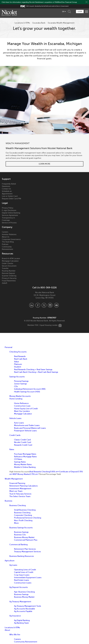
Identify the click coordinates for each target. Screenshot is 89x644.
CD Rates (18, 459)
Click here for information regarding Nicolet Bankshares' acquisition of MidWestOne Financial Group (39, 2)
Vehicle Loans (15, 418)
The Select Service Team (20, 496)
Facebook (38, 305)
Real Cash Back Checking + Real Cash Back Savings (36, 372)
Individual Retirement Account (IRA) (30, 389)
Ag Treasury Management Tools (27, 606)
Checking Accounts (18, 352)
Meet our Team (16, 491)
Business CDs (20, 535)
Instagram (50, 305)
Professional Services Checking (28, 518)
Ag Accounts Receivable (25, 609)
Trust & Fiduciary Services (20, 494)
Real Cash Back (21, 359)
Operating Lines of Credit (25, 570)
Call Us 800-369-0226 (44, 288)
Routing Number (9, 271)
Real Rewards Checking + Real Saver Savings (33, 370)
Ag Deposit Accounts (19, 587)
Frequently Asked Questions (9, 185)
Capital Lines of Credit (24, 572)
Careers (5, 232)
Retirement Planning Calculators (24, 486)
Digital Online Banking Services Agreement (11, 214)
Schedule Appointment (73, 11)
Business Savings (21, 532)
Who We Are (15, 635)
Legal (5, 203)
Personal (8, 347)
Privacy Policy (8, 208)
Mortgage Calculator (10, 261)
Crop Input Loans (22, 575)
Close (87, 2)
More (16, 523)
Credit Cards (15, 435)
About (7, 630)
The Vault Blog (8, 242)
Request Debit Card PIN (11, 199)
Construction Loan (22, 406)
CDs (16, 386)
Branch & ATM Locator (11, 258)
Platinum (18, 364)
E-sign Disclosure (9, 210)
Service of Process (9, 223)
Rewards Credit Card (23, 445)
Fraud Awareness (9, 281)
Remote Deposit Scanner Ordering (9, 275)
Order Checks (8, 263)
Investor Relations (9, 234)
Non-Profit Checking (23, 521)
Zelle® (5, 283)
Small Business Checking (25, 510)
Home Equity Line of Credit (26, 409)
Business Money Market (24, 537)
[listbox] (64, 12)
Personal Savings (21, 381)
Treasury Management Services (27, 552)
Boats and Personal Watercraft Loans (30, 428)
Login (80, 12)
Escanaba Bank (39, 23)
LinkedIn (32, 305)
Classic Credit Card (22, 440)
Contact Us (6, 189)
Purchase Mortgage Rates (25, 454)
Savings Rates (20, 462)
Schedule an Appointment (7, 192)
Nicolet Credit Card (23, 442)
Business (8, 501)
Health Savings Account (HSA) (27, 392)
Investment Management (20, 489)
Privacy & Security (9, 278)
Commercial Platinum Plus (26, 540)
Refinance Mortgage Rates (25, 457)
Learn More (44, 164)
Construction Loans (23, 583)
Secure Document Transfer (9, 267)
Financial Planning (17, 483)
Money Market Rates (23, 465)
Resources (8, 254)
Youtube (56, 305)
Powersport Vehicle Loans (25, 431)
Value (16, 362)
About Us (6, 237)
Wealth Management (14, 479)
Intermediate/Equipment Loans (28, 578)
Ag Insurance (15, 616)
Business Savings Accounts (21, 528)
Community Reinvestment (7, 248)
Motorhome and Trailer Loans (27, 425)
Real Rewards (20, 356)
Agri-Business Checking (24, 592)
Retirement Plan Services (25, 549)
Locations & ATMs (22, 23)
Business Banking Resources (22, 556)
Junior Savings (20, 384)
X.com (44, 305)
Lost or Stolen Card (10, 196)
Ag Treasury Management (20, 602)
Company (7, 227)
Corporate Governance (11, 239)
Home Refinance (21, 403)
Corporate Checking (23, 515)
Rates (12, 449)
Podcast (5, 244)
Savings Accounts (17, 377)
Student (18, 367)
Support (6, 179)
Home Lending (16, 399)
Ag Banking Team (21, 623)
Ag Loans (13, 565)
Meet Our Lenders (22, 411)
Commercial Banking (18, 545)
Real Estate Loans (22, 580)
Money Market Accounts (20, 396)
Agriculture (10, 561)
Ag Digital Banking (22, 620)
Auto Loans (19, 423)
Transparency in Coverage (8, 219)
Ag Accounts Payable (23, 611)
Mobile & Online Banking (25, 467)
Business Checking (18, 505)
